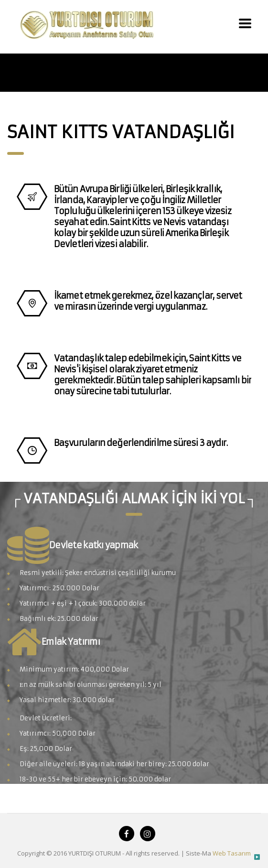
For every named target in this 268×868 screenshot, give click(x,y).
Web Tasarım (232, 853)
